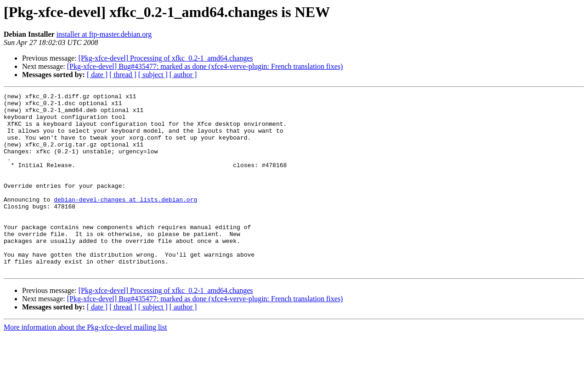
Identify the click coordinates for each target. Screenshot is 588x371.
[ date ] (97, 75)
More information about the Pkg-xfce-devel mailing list (85, 363)
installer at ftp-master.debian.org (104, 34)
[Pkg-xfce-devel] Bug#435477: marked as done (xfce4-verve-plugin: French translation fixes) (205, 66)
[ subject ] (153, 75)
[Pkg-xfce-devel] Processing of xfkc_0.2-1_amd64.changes (166, 58)
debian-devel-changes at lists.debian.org (125, 221)
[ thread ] (123, 75)
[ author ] (183, 75)
